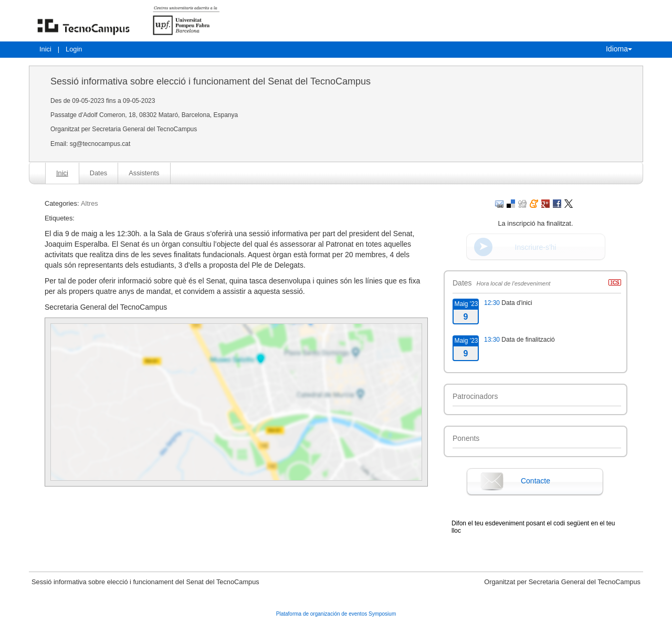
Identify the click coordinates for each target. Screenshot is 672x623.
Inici (45, 49)
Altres (90, 203)
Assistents (144, 173)
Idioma (619, 49)
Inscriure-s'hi (536, 247)
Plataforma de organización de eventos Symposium (336, 614)
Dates (98, 173)
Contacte (535, 481)
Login (74, 49)
